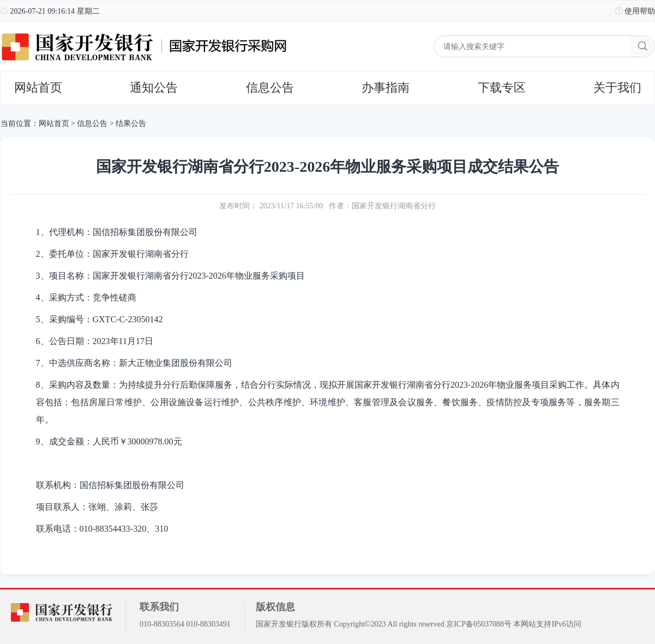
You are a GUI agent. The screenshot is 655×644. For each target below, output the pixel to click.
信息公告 (270, 88)
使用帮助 (640, 11)
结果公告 (131, 124)
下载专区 (502, 88)
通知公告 (154, 88)
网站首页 (38, 88)
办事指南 (386, 88)
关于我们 (617, 88)
